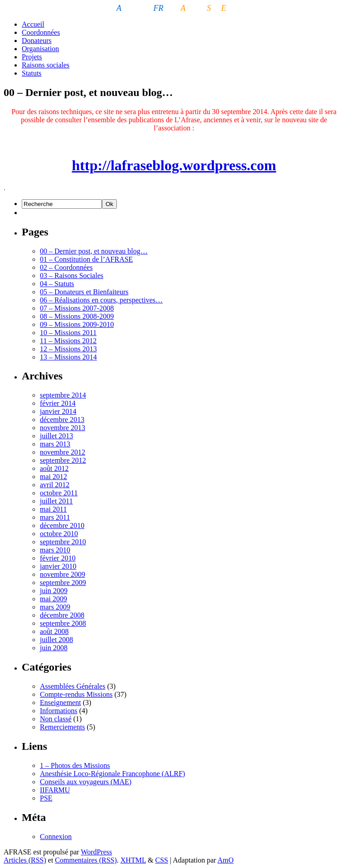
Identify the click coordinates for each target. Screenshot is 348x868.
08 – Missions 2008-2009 (77, 316)
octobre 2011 (59, 493)
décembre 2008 (62, 615)
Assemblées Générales (72, 686)
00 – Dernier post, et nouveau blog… (94, 251)
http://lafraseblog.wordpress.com (174, 165)
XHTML (133, 860)
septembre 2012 (63, 460)
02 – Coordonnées (66, 267)
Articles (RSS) (25, 860)
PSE (46, 798)
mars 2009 (55, 607)
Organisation (40, 49)
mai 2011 (53, 509)
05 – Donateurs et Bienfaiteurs (84, 292)
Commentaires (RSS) (86, 860)
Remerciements (63, 727)
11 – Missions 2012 (68, 341)
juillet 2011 (56, 501)
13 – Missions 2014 (68, 357)
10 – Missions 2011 (68, 333)
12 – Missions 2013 (68, 349)
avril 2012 (55, 485)
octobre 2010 (59, 534)
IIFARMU (55, 790)
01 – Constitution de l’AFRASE (86, 259)
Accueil (33, 24)
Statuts (32, 73)
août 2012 (54, 468)
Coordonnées (41, 32)
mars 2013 (55, 444)
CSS (162, 860)
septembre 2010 (63, 542)
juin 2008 (54, 648)
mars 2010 (55, 550)
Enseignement (60, 703)
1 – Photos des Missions (75, 765)
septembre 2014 (63, 395)
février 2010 (58, 558)
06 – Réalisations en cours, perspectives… (101, 300)
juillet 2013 (56, 436)
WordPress (96, 852)
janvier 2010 (58, 566)
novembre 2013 (63, 428)
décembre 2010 (62, 525)
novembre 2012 (63, 452)
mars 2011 (55, 517)
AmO (226, 860)
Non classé (56, 719)
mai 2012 (53, 477)
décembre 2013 (62, 420)
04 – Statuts (57, 284)
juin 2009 (54, 591)
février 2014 (58, 403)
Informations (59, 711)
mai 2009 (53, 599)
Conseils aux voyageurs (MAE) (86, 782)
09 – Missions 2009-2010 (77, 324)
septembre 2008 (63, 623)
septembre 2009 (63, 583)
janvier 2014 (58, 411)
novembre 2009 (63, 574)
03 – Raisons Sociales (72, 276)
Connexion (56, 837)
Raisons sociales (46, 65)
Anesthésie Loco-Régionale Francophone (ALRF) (112, 774)
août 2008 (54, 631)
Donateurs (37, 41)
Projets (32, 57)
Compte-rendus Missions (76, 694)
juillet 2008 (56, 640)
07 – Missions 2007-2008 (77, 308)
